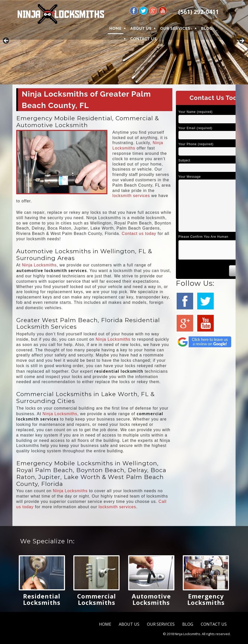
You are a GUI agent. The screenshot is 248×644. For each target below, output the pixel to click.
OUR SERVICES (175, 28)
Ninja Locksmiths (39, 265)
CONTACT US (143, 39)
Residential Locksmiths (42, 599)
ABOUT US (141, 28)
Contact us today (139, 234)
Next (242, 41)
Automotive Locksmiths (151, 599)
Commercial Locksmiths (97, 599)
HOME (116, 28)
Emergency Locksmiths (206, 599)
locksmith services (131, 196)
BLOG (207, 28)
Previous (6, 41)
